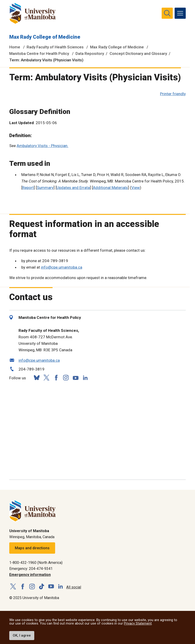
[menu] (180, 13)
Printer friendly (173, 94)
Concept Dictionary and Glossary (138, 53)
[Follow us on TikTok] (42, 587)
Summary (45, 188)
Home (15, 47)
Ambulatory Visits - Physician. (42, 146)
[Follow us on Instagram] (66, 378)
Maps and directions (32, 548)
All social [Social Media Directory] (74, 587)
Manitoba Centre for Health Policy (39, 53)
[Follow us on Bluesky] (37, 378)
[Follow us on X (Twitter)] (46, 378)
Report (28, 188)
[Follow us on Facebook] (56, 378)
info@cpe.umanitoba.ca (62, 267)
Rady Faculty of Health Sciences (55, 47)
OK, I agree (22, 635)
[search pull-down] (167, 13)
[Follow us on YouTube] (75, 377)
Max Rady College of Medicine (45, 37)
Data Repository (90, 53)
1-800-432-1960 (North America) (36, 563)
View (136, 188)
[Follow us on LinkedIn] (85, 377)
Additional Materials (110, 188)
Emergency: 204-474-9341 (31, 569)
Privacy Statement (138, 623)
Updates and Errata (73, 188)
